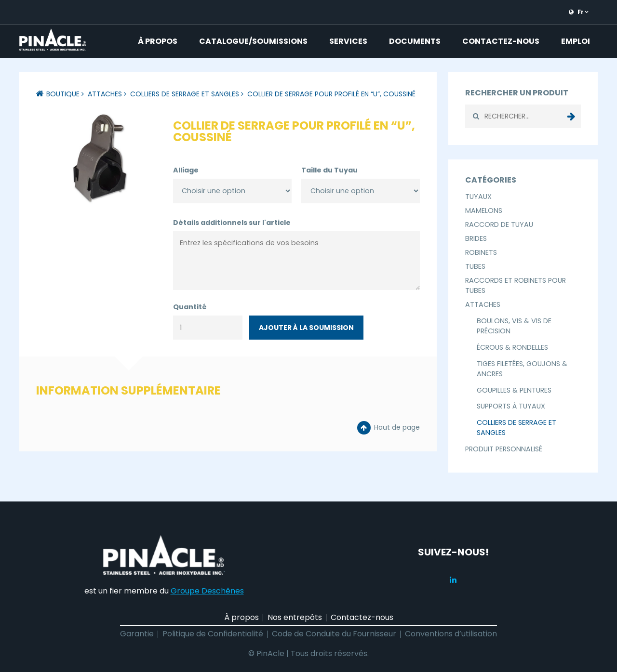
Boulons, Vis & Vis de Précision (514, 326)
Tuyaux (478, 197)
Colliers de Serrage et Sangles (185, 94)
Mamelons (484, 211)
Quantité (190, 307)
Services (348, 41)
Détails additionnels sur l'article (232, 223)
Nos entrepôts (295, 617)
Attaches (105, 94)
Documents (415, 41)
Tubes (475, 266)
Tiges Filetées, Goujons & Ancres (522, 369)
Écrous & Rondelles (512, 347)
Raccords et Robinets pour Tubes (516, 285)
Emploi (576, 41)
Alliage (186, 170)
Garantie (137, 634)
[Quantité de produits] (208, 328)
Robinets (481, 252)
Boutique (63, 94)
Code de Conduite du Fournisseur (334, 634)
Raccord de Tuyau (499, 224)
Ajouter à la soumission (306, 328)
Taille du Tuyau (329, 170)
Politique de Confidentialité (213, 634)
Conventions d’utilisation (451, 634)
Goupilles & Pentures (514, 390)
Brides (476, 238)
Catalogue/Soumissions (253, 41)
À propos (158, 41)
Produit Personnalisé (504, 449)
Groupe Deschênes (207, 591)
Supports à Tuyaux (511, 406)
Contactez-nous (501, 41)
